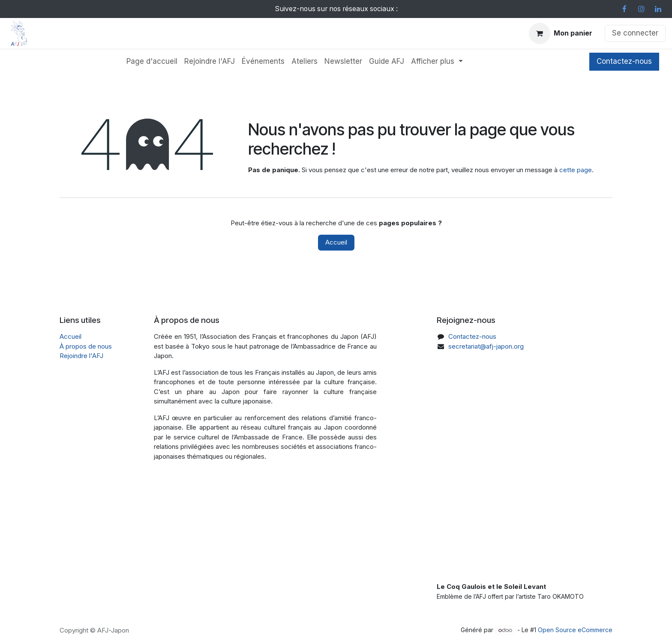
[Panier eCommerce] (561, 33)
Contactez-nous (624, 61)
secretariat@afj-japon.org (486, 346)
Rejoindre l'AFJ (81, 356)
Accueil (336, 242)
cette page (576, 170)
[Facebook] (624, 9)
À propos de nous (86, 346)
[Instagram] (641, 9)
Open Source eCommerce (575, 630)
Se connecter (635, 33)
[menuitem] (152, 62)
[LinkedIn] (658, 9)
